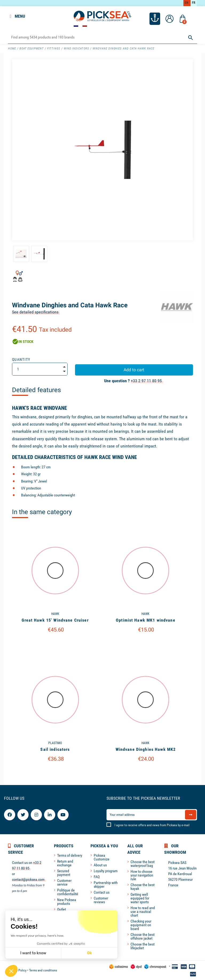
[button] (11, 971)
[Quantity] (40, 369)
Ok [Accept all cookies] (53, 953)
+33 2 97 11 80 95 (146, 381)
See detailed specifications (35, 312)
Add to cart (134, 370)
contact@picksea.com (28, 879)
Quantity (21, 359)
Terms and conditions (43, 970)
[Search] (102, 38)
